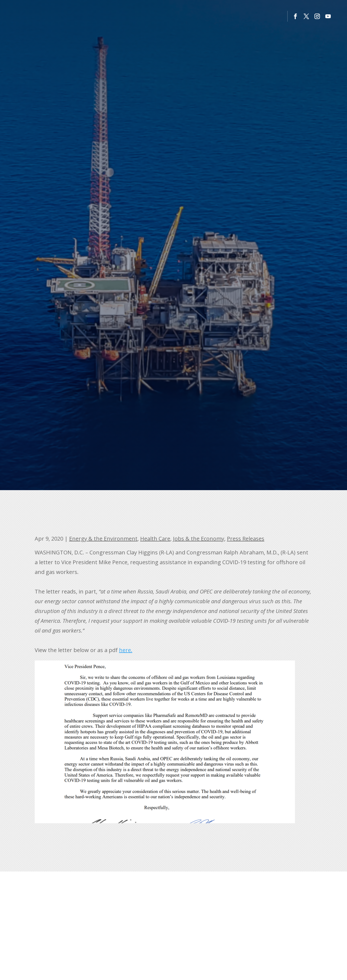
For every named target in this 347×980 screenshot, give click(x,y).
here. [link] (126, 650)
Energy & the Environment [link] (103, 539)
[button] (295, 16)
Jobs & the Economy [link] (199, 539)
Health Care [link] (155, 539)
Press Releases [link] (246, 539)
